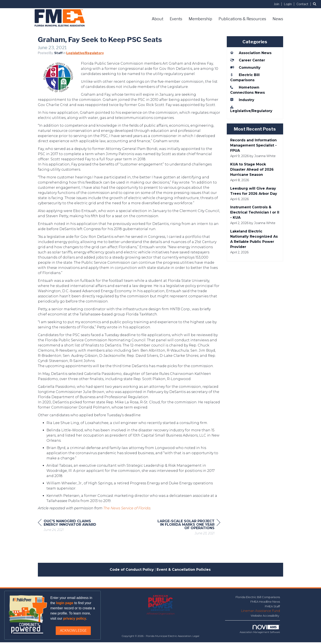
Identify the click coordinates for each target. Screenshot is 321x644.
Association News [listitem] (251, 53)
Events (176, 19)
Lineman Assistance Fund (260, 613)
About (157, 19)
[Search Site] (315, 4)
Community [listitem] (245, 67)
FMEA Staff (272, 608)
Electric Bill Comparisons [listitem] (245, 77)
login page (65, 603)
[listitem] (279, 4)
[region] (188, 529)
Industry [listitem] (242, 100)
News (278, 19)
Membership (200, 19)
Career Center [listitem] (248, 60)
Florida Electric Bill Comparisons (258, 599)
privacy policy (75, 618)
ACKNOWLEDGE (73, 631)
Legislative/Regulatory (85, 55)
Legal (196, 638)
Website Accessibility (265, 617)
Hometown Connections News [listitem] (248, 90)
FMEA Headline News (265, 603)
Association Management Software (260, 631)
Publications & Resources (242, 19)
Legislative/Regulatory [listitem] (251, 109)
